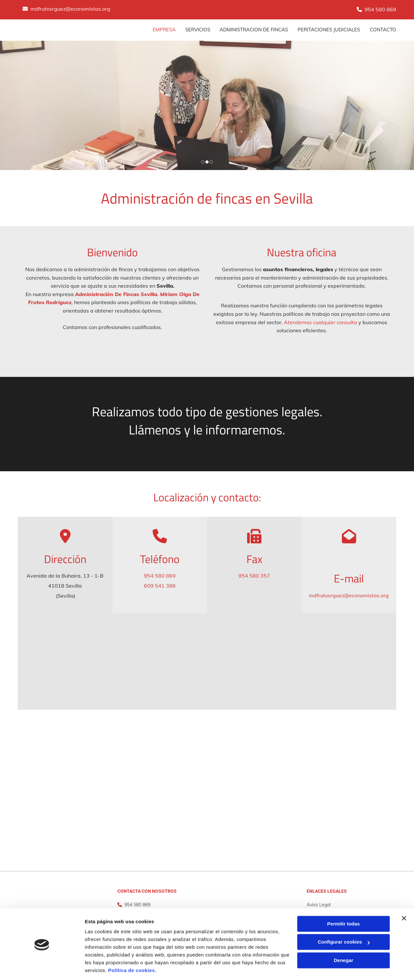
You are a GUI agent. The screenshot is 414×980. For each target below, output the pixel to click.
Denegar (343, 939)
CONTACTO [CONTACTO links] (383, 30)
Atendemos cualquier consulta (321, 322)
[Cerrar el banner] (404, 897)
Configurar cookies (344, 921)
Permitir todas (344, 903)
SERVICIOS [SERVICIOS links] (197, 30)
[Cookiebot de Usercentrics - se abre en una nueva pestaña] (42, 967)
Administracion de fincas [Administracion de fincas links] (254, 30)
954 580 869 (380, 9)
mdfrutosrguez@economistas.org (70, 9)
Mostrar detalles (104, 967)
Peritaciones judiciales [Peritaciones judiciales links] (329, 30)
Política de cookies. (132, 949)
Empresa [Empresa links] (164, 30)
